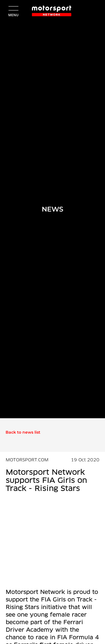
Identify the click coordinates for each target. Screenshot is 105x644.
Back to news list (23, 432)
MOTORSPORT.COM (27, 460)
